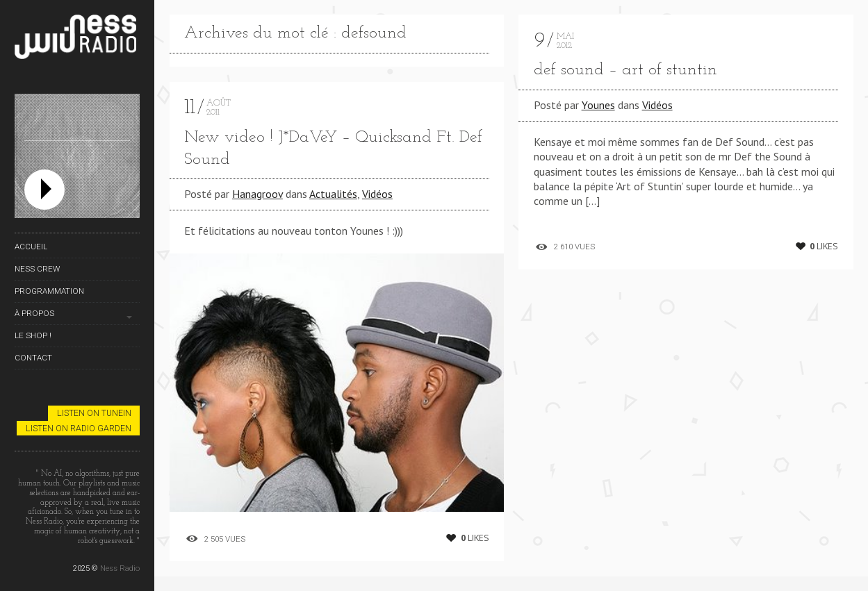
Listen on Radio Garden (79, 428)
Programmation (49, 291)
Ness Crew (37, 269)
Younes (598, 105)
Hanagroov (257, 194)
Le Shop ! (33, 335)
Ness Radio (120, 568)
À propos (34, 313)
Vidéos (377, 194)
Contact (33, 358)
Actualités (333, 194)
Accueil (31, 247)
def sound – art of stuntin (625, 70)
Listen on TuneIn (94, 413)
